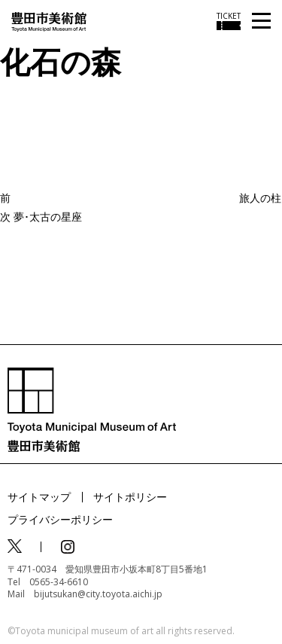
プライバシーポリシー (60, 519)
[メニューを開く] (261, 21)
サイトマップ (39, 497)
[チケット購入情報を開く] (229, 21)
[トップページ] (49, 21)
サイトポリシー (130, 497)
